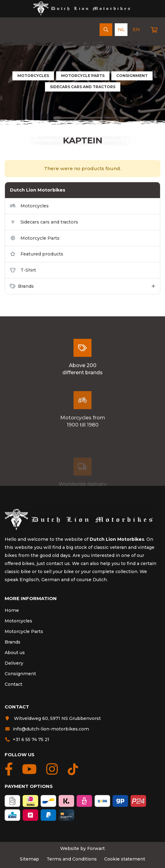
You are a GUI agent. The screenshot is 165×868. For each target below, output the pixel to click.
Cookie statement (125, 859)
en (136, 29)
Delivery (14, 663)
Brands (13, 642)
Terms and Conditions (72, 859)
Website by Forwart (82, 848)
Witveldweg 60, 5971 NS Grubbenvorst (53, 718)
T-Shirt (23, 270)
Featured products (37, 254)
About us (15, 653)
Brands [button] (22, 286)
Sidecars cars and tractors (83, 87)
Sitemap (29, 859)
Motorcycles (33, 76)
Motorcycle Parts (83, 76)
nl (121, 29)
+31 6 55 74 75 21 (27, 739)
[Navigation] (11, 29)
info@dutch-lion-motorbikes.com (47, 729)
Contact (13, 684)
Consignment (132, 76)
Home (12, 610)
